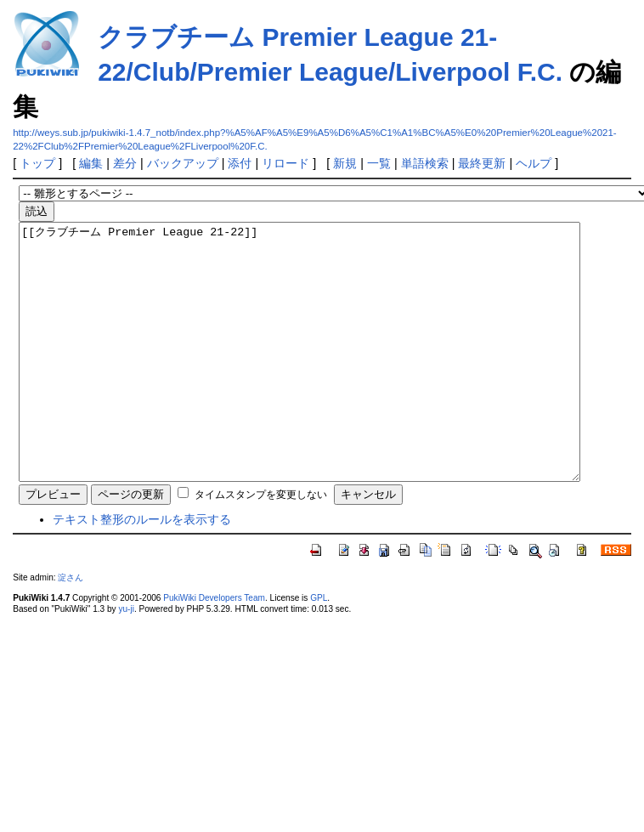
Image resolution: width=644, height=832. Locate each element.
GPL (319, 649)
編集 (91, 163)
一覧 (379, 163)
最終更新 (482, 163)
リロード (285, 163)
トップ (37, 163)
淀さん (71, 628)
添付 (240, 163)
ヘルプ (534, 163)
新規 (345, 163)
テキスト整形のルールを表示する (142, 570)
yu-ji (126, 660)
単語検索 (425, 163)
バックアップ (183, 163)
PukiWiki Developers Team (214, 649)
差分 (125, 163)
